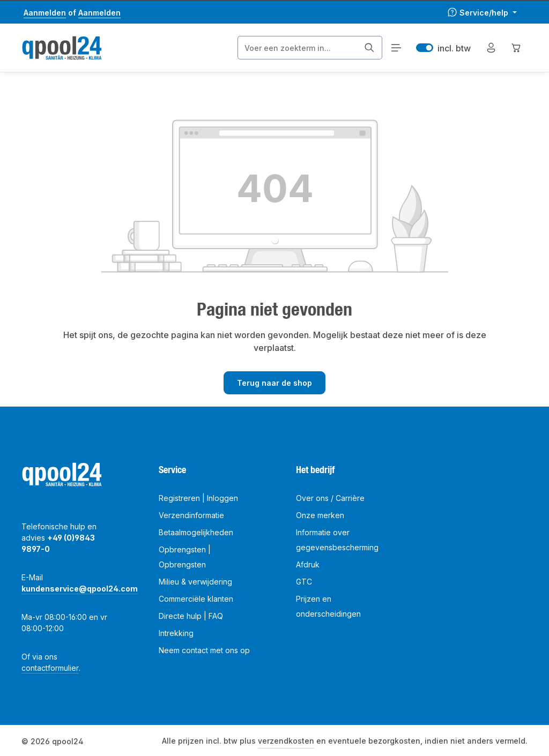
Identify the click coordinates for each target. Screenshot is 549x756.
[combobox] (298, 48)
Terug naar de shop (274, 383)
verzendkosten (286, 741)
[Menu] (396, 48)
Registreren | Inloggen (198, 498)
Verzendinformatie (191, 515)
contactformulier (50, 668)
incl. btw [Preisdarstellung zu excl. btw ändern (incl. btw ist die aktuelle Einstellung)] (443, 48)
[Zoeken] (370, 48)
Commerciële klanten (196, 599)
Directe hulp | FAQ (191, 616)
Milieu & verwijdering (195, 582)
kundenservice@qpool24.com (80, 589)
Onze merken (320, 515)
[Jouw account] (491, 48)
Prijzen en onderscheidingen (328, 606)
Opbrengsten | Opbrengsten (185, 557)
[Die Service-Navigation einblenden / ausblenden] (482, 13)
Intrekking (176, 633)
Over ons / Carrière (330, 498)
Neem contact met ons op (204, 650)
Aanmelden (45, 13)
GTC (304, 582)
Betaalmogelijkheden (196, 532)
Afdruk (308, 564)
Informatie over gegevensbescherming (337, 540)
